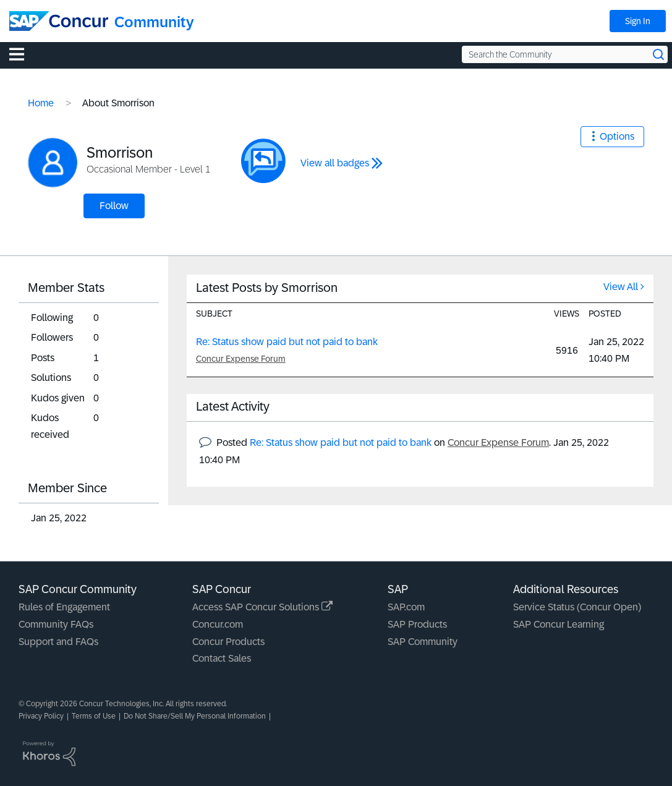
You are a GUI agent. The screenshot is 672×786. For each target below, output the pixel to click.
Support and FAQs (58, 642)
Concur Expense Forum (241, 359)
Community (154, 22)
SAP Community (423, 642)
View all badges (335, 163)
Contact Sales (222, 658)
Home (41, 103)
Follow (114, 206)
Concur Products (228, 642)
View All (621, 287)
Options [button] (617, 136)
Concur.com (218, 624)
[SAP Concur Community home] (59, 21)
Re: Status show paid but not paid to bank (287, 342)
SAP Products (417, 624)
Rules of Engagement (64, 607)
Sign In (638, 21)
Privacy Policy (41, 716)
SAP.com (406, 607)
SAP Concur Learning (559, 624)
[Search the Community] (565, 54)
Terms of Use (94, 716)
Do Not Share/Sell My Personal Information (195, 716)
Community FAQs (56, 624)
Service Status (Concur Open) (577, 607)
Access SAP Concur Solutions (262, 607)
